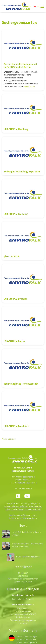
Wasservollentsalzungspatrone (23, 620)
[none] (36, 6)
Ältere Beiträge (9, 439)
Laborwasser (23, 623)
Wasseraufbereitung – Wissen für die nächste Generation (27, 545)
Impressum (23, 573)
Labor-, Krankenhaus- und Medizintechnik (23, 509)
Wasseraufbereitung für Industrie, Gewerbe (23, 506)
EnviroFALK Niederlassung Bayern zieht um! (26, 534)
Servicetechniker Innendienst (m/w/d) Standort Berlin (20, 65)
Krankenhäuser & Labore (23, 599)
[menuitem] (36, 6)
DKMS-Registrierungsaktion (28, 557)
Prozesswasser (23, 608)
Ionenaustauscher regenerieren (23, 518)
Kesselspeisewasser (23, 611)
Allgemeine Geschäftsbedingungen (23, 579)
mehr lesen (30, 87)
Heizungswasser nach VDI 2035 (23, 614)
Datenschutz (23, 576)
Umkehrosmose (23, 617)
